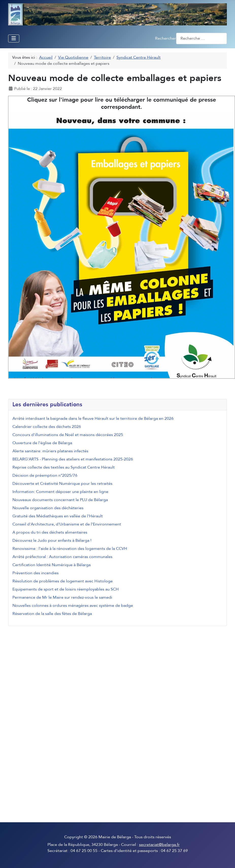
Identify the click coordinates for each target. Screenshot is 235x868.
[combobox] (202, 38)
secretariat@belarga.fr (159, 845)
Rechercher (166, 38)
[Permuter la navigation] (14, 38)
